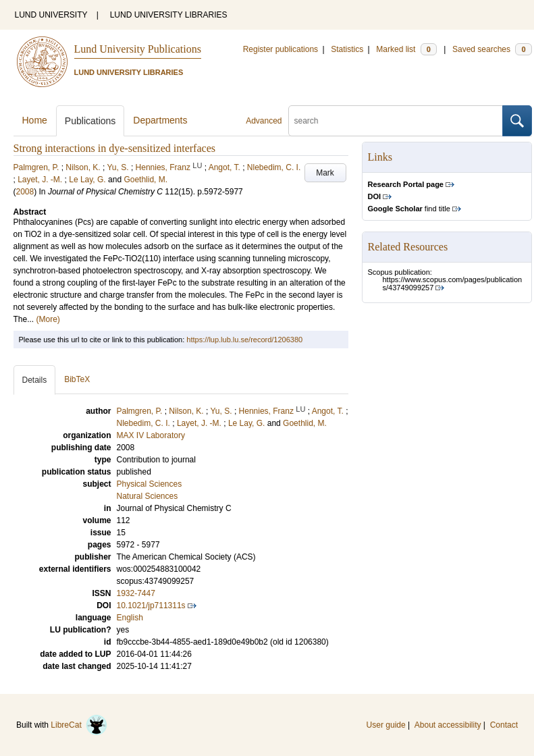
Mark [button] (325, 173)
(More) (48, 319)
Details (35, 380)
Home (35, 120)
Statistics (347, 49)
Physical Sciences (150, 484)
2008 (25, 192)
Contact (504, 725)
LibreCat (79, 725)
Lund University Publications (138, 49)
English (130, 618)
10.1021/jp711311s (151, 605)
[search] (396, 121)
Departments (160, 120)
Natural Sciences (148, 496)
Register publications (281, 49)
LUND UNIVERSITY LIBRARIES (169, 15)
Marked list (406, 49)
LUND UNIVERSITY (51, 15)
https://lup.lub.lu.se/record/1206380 (244, 340)
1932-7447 (136, 593)
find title (409, 209)
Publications (90, 121)
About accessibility (448, 725)
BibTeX (77, 379)
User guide (386, 725)
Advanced (264, 121)
